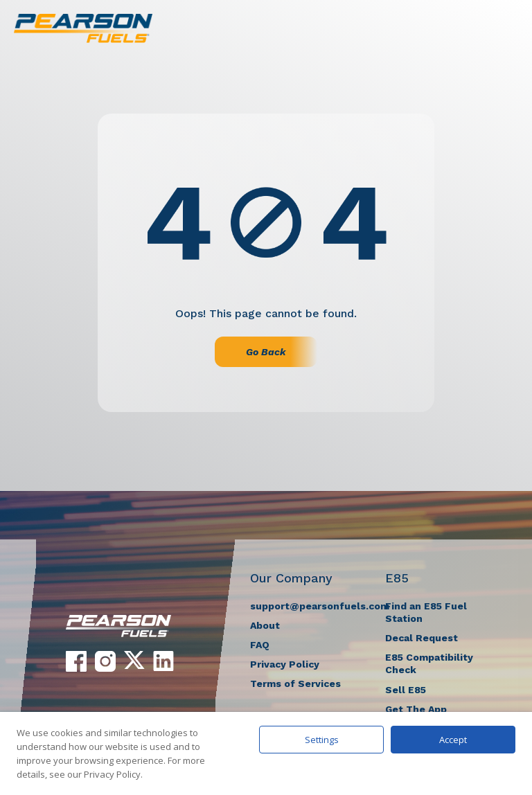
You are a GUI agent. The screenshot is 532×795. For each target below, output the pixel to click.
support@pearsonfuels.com (320, 606)
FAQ (260, 645)
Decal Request (422, 638)
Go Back (266, 352)
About (265, 625)
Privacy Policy (285, 664)
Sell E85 (406, 690)
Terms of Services (295, 684)
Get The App (416, 709)
